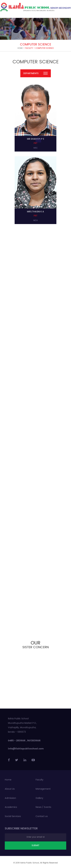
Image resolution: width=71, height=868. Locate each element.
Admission (10, 798)
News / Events (43, 807)
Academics (11, 807)
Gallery (39, 798)
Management (43, 789)
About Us (10, 789)
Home (20, 48)
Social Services (13, 816)
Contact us (42, 816)
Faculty (39, 780)
